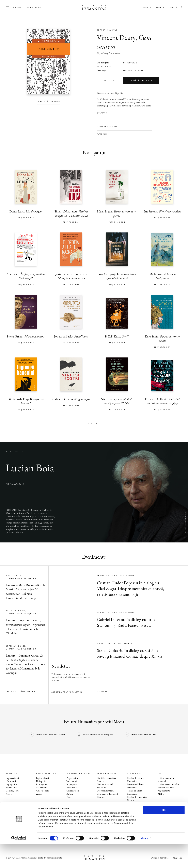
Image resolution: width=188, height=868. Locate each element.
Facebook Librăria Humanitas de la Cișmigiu (139, 824)
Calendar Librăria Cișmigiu (20, 691)
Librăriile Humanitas (154, 7)
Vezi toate (94, 424)
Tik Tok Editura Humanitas (135, 792)
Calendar (102, 691)
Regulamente (164, 791)
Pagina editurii (12, 778)
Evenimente (11, 788)
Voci (68, 797)
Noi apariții (11, 781)
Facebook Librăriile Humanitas (136, 818)
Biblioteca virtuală (105, 784)
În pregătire (11, 784)
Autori (9, 794)
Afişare (144, 862)
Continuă (102, 113)
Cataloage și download (107, 794)
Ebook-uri (101, 788)
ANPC (161, 794)
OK (164, 834)
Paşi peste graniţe (133, 70)
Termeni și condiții (166, 788)
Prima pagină (34, 7)
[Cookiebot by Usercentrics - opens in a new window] (19, 862)
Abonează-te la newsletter (67, 692)
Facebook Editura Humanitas (135, 780)
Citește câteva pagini (48, 101)
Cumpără (141, 80)
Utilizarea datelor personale (166, 780)
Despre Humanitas (106, 791)
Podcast (101, 781)
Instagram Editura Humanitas (136, 786)
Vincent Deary (116, 37)
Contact (101, 797)
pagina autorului (15, 484)
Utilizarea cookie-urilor (168, 784)
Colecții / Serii (12, 791)
